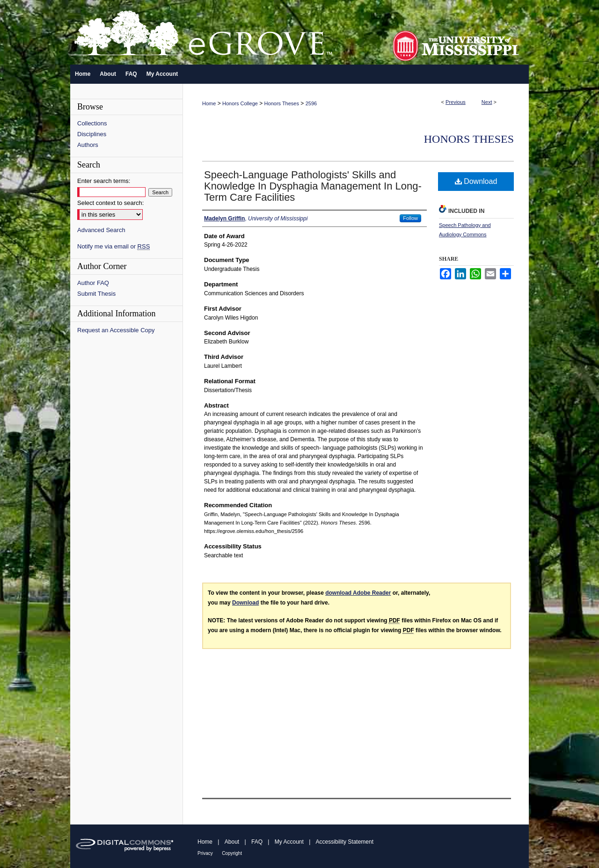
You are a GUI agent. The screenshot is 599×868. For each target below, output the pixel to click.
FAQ (257, 842)
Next (487, 102)
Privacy (205, 853)
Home (209, 103)
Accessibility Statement (345, 842)
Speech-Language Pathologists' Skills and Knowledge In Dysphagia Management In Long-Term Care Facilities (313, 186)
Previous (456, 102)
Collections (92, 123)
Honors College (240, 103)
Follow (410, 218)
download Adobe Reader (358, 593)
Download (476, 181)
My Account (289, 842)
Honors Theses (282, 103)
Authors (88, 145)
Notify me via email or (113, 246)
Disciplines (92, 134)
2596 (311, 103)
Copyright (232, 853)
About (232, 842)
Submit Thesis (96, 294)
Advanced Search (101, 230)
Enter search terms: (104, 181)
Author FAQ (93, 283)
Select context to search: (110, 203)
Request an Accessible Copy (116, 330)
